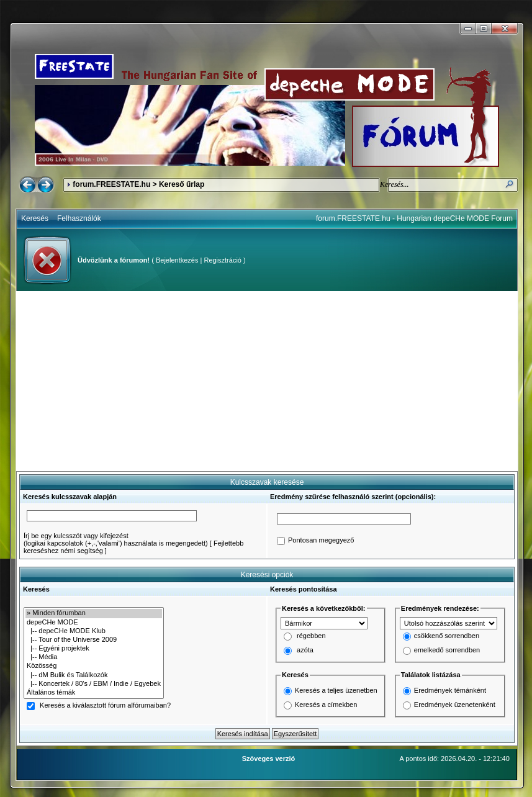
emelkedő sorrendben (447, 651)
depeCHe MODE (94, 623)
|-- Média (94, 657)
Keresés (35, 218)
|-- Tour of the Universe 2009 (94, 640)
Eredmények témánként (450, 690)
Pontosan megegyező (321, 541)
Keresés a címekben (326, 705)
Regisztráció (223, 260)
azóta (305, 651)
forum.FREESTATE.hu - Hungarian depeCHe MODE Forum (414, 218)
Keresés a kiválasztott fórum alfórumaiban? (105, 706)
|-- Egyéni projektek (94, 649)
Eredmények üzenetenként (455, 705)
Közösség (94, 666)
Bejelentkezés (177, 260)
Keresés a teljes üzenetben (336, 690)
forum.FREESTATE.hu (111, 184)
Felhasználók (79, 218)
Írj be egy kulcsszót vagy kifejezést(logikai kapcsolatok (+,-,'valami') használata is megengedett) (116, 539)
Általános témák (94, 693)
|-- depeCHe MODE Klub (94, 631)
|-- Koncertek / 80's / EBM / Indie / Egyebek (94, 684)
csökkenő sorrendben (447, 636)
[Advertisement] (267, 381)
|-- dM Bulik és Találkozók (94, 675)
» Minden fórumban (94, 613)
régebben (311, 636)
